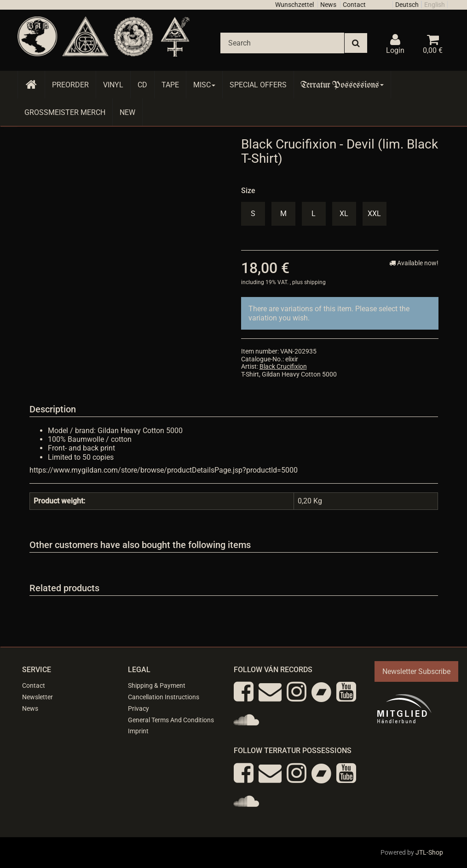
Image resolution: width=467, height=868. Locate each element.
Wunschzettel (294, 5)
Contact (354, 5)
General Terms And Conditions (171, 720)
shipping (315, 282)
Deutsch (407, 5)
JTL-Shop (429, 852)
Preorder (70, 85)
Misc (204, 85)
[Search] (282, 43)
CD (142, 85)
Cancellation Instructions (164, 697)
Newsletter (37, 697)
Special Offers (258, 85)
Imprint (138, 731)
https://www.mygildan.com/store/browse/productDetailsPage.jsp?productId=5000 (164, 470)
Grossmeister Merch (65, 112)
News (328, 5)
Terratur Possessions (342, 85)
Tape (170, 85)
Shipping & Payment (157, 685)
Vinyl (113, 85)
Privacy (138, 708)
